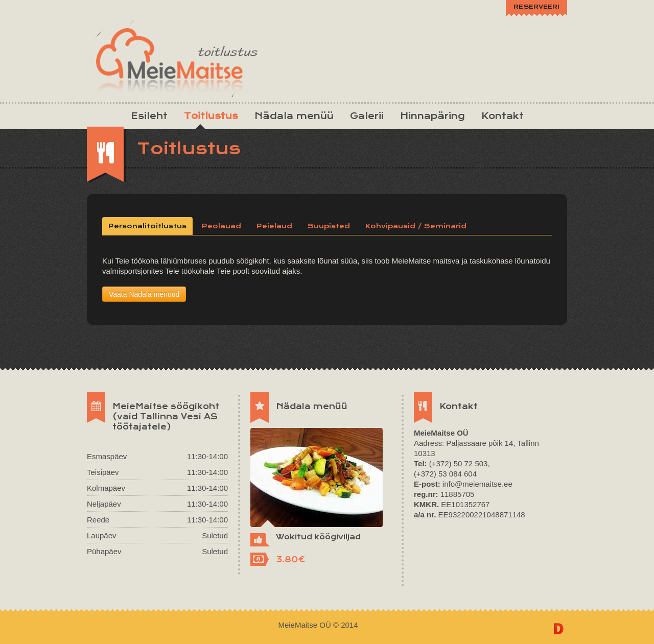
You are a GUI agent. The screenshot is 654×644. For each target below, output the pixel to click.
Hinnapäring (433, 116)
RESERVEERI (536, 7)
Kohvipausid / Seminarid (416, 226)
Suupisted (329, 226)
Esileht (149, 116)
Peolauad (221, 226)
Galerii (367, 116)
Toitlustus (211, 116)
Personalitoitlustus (147, 226)
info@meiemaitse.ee (477, 484)
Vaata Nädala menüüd (144, 294)
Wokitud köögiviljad (318, 537)
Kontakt (503, 116)
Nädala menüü (294, 116)
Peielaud (274, 226)
